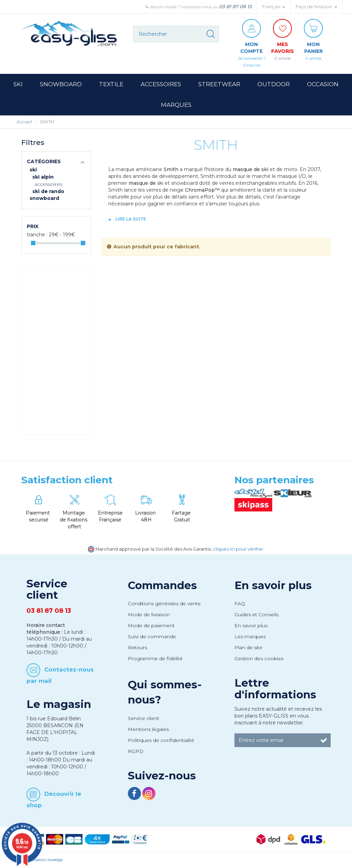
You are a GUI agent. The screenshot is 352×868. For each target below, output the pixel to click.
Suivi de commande (152, 636)
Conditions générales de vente (164, 604)
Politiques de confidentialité (161, 740)
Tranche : (37, 235)
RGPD (136, 751)
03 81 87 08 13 (235, 7)
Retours (137, 647)
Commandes (162, 585)
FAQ (240, 604)
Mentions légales (148, 729)
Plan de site (248, 647)
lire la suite (131, 219)
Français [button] (274, 7)
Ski (33, 170)
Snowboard (44, 198)
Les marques (250, 636)
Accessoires (48, 184)
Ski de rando (48, 191)
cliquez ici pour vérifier (238, 549)
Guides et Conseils (256, 615)
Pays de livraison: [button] (316, 7)
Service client (144, 718)
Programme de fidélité (155, 658)
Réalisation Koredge (45, 860)
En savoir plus (273, 585)
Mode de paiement (151, 625)
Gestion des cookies (259, 658)
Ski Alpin (43, 177)
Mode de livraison (149, 615)
